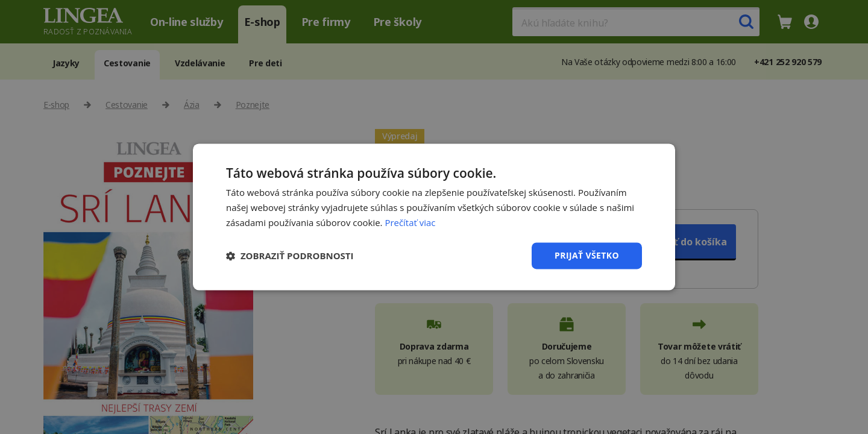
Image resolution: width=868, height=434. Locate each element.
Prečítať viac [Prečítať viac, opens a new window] (410, 222)
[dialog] (434, 217)
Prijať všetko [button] (587, 255)
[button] (290, 256)
